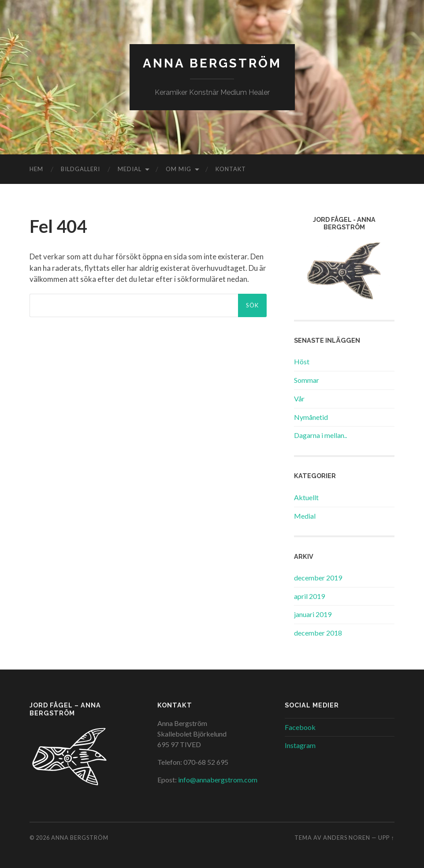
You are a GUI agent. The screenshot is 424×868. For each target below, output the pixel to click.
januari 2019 (313, 614)
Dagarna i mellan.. (320, 435)
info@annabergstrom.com (218, 780)
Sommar (307, 380)
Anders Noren (347, 838)
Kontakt (231, 169)
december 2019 (318, 578)
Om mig (179, 169)
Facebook (300, 727)
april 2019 (309, 596)
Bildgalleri (80, 169)
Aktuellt (306, 497)
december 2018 (318, 633)
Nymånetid (311, 417)
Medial (130, 169)
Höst (302, 361)
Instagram (300, 745)
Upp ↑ (386, 838)
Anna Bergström (212, 63)
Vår (299, 398)
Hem (36, 169)
